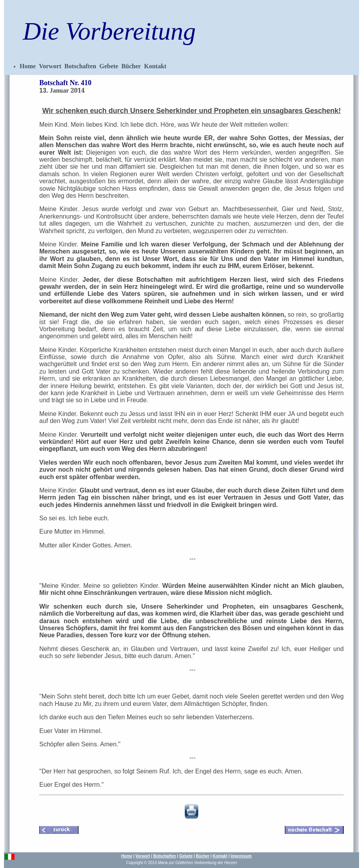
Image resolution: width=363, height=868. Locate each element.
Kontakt (155, 66)
